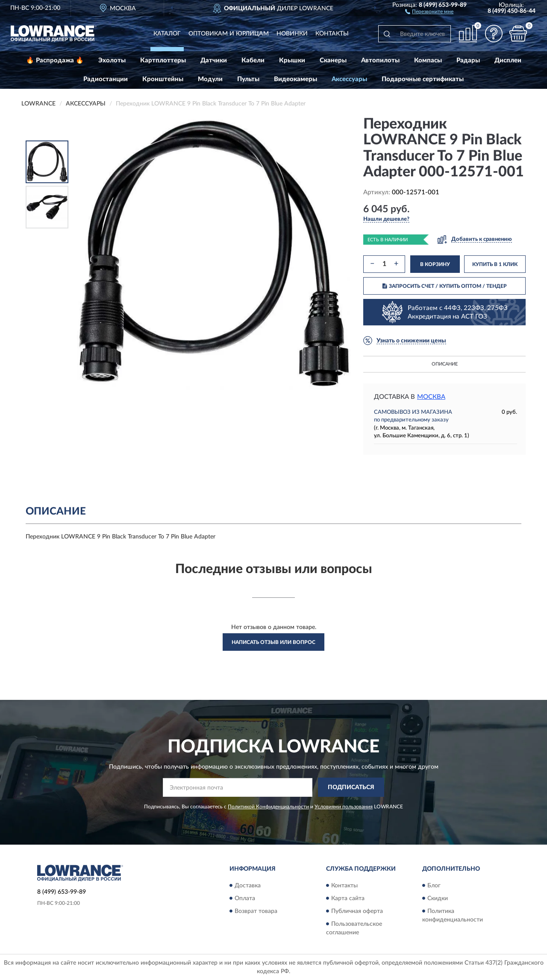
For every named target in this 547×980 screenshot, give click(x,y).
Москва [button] (431, 397)
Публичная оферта (357, 911)
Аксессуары (349, 79)
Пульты (248, 79)
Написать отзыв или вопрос (273, 642)
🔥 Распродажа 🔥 (55, 60)
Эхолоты (112, 60)
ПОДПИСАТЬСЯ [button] (351, 787)
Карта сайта (348, 898)
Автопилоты (380, 60)
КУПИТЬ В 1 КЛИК (495, 264)
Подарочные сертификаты (423, 79)
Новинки (292, 34)
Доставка (248, 886)
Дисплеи (508, 60)
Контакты (332, 34)
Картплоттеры (163, 60)
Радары (468, 60)
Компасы (428, 60)
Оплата (245, 898)
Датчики (214, 60)
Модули (210, 79)
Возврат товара (256, 911)
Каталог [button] (167, 34)
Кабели (253, 60)
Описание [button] (445, 364)
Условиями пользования (344, 807)
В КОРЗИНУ (435, 264)
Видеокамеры (296, 79)
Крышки (292, 60)
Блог (434, 886)
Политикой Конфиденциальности (268, 807)
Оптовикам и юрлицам (229, 34)
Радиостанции (106, 79)
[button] (429, 11)
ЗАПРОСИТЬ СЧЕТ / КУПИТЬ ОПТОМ (445, 286)
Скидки (438, 898)
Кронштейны (163, 79)
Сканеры (333, 60)
